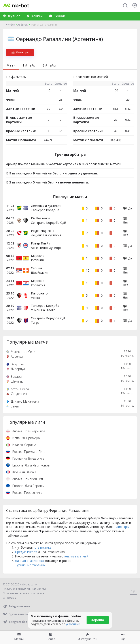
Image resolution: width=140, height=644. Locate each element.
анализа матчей (76, 556)
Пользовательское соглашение (24, 593)
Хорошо (98, 620)
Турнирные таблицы (30, 565)
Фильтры (20, 52)
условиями (73, 624)
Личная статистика (29, 561)
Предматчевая (26, 552)
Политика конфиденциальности (24, 589)
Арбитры (23, 25)
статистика (43, 547)
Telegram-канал (16, 606)
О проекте (10, 598)
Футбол (11, 25)
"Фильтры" (122, 527)
